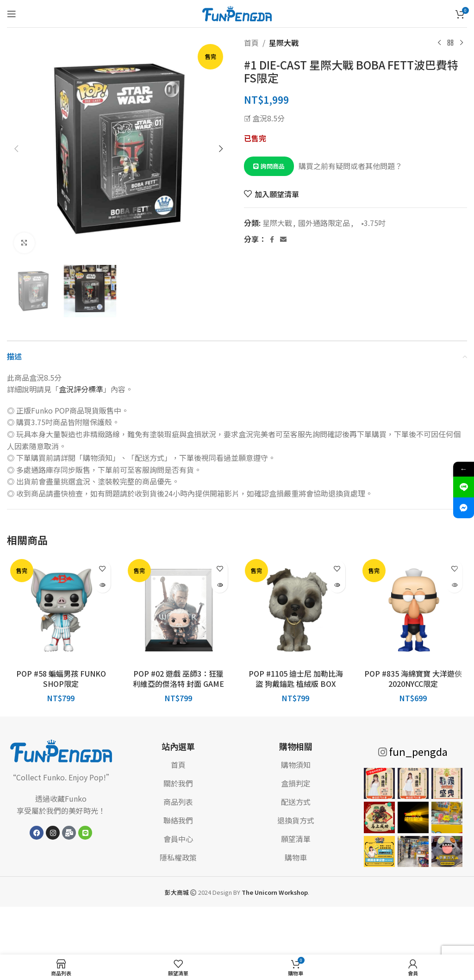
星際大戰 (284, 43)
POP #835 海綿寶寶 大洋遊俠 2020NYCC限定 (413, 678)
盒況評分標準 (81, 389)
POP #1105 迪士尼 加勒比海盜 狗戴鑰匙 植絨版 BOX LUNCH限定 (296, 684)
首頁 (251, 43)
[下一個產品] (462, 43)
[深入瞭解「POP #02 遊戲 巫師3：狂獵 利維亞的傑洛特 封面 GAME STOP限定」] (220, 585)
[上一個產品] (439, 43)
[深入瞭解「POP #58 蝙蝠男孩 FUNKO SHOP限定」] (103, 585)
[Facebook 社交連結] (272, 239)
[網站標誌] (237, 13)
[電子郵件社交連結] (283, 239)
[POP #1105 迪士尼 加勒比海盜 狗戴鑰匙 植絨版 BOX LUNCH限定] (296, 610)
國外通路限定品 (324, 223)
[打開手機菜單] (12, 14)
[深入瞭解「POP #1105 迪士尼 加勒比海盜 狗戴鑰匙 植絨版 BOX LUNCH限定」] (337, 585)
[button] (16, 149)
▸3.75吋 (371, 223)
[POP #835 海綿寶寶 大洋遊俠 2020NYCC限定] (413, 610)
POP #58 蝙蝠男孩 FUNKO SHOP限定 (61, 678)
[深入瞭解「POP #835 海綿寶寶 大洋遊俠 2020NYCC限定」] (454, 585)
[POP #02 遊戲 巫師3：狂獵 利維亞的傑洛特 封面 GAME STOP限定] (179, 610)
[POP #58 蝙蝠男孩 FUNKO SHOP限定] (61, 610)
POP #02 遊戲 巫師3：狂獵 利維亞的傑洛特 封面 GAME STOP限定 (178, 684)
